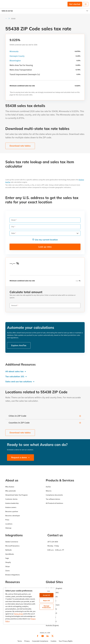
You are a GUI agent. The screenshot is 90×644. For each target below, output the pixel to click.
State (13, 233)
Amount (14, 305)
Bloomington (15, 61)
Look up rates (45, 247)
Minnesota (14, 52)
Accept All (46, 595)
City (13, 227)
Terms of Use (18, 614)
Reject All (46, 601)
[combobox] (45, 233)
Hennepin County (17, 56)
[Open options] (78, 233)
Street (13, 220)
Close (49, 591)
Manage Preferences (46, 607)
